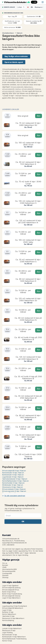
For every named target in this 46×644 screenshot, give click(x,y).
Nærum (20, 33)
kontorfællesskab (12, 78)
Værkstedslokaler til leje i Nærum (15, 479)
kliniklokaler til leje (9, 76)
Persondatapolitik (9, 571)
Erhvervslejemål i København (22, 87)
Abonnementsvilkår (10, 569)
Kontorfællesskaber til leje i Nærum (15, 481)
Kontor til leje (7, 641)
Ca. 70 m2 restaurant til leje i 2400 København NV (28, 124)
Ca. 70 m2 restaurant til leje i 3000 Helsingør (28, 436)
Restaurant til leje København (13, 618)
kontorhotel (26, 78)
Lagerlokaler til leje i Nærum (13, 477)
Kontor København (9, 614)
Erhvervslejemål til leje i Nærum (14, 471)
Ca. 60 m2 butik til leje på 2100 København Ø (28, 338)
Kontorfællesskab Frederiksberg (14, 639)
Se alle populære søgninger (15, 496)
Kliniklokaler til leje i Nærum (13, 485)
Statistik (5, 575)
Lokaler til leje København (12, 628)
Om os (5, 563)
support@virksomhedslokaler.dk (14, 543)
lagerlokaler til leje (24, 76)
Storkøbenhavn (8, 33)
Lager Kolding (7, 632)
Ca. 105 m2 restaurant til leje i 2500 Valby (28, 241)
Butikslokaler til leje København (14, 637)
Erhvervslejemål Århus (11, 590)
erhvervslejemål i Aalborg (12, 91)
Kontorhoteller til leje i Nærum (13, 483)
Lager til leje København (11, 598)
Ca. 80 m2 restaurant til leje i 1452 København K (28, 416)
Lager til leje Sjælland (10, 586)
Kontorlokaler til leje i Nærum (13, 473)
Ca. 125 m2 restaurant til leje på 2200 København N (28, 221)
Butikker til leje (8, 612)
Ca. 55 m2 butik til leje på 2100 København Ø (28, 377)
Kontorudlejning (8, 620)
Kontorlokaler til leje (10, 635)
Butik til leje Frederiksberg (12, 594)
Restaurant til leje (9, 630)
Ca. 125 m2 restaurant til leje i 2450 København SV (28, 299)
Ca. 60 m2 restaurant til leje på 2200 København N (28, 319)
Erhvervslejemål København (13, 608)
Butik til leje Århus (9, 592)
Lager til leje (7, 610)
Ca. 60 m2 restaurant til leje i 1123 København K (28, 163)
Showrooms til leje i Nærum (13, 487)
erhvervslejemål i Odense (31, 89)
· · (21, 7)
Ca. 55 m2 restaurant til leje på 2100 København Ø (28, 397)
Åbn (39, 116)
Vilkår (4, 567)
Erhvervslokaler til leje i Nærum (14, 489)
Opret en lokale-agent (14, 62)
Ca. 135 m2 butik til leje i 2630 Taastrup (28, 455)
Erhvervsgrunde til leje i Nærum (14, 491)
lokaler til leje (38, 71)
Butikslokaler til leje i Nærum (13, 475)
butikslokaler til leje (17, 74)
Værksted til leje (8, 616)
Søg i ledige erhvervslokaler (16, 56)
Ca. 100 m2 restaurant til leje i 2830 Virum (28, 144)
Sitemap (5, 577)
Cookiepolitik (7, 573)
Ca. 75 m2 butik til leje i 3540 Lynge (28, 183)
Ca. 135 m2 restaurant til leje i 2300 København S (28, 202)
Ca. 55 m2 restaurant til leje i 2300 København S (28, 261)
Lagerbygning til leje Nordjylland (15, 606)
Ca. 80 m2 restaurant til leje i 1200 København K (28, 280)
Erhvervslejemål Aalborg (11, 588)
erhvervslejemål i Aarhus (11, 89)
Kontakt (5, 565)
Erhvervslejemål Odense (11, 596)
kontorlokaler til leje (32, 74)
